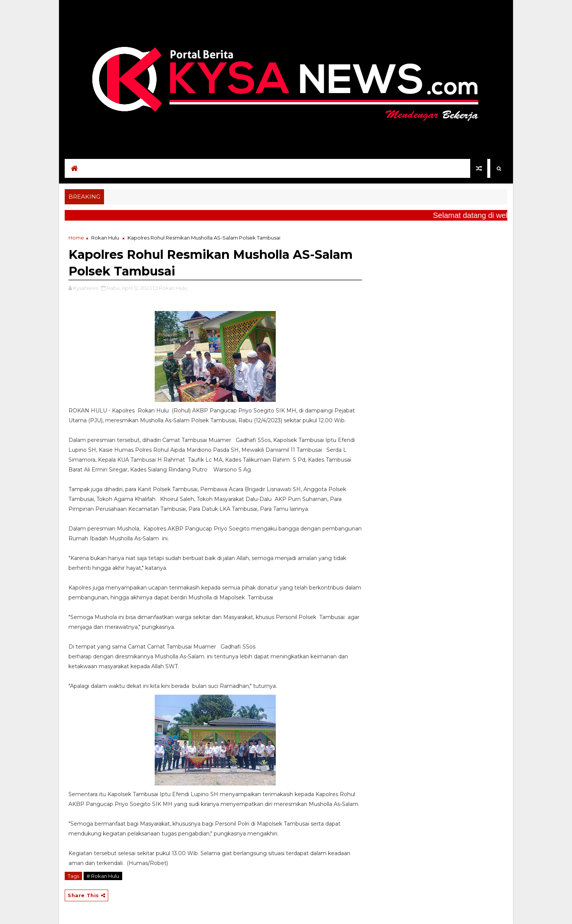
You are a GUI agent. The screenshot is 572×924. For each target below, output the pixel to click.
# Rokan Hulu (103, 876)
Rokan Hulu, (173, 288)
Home (76, 238)
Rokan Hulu (105, 238)
